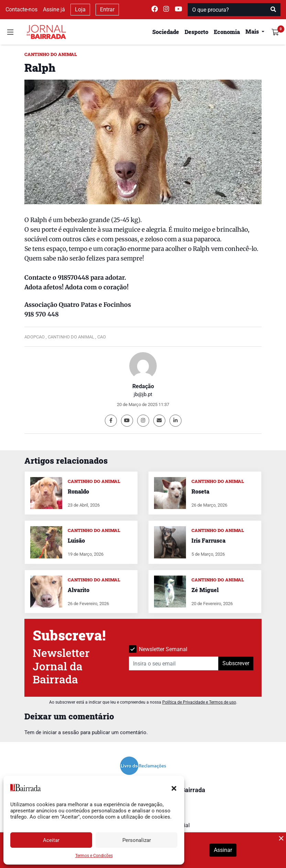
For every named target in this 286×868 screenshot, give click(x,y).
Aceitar (51, 840)
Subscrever (236, 663)
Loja (80, 9)
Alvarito (79, 590)
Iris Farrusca (208, 540)
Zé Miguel (205, 590)
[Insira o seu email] (174, 663)
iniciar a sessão (61, 732)
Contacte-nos (21, 9)
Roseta (200, 491)
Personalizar (137, 840)
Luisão (76, 540)
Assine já (54, 9)
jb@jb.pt (143, 394)
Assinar (223, 850)
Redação (143, 386)
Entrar (107, 9)
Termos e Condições (94, 856)
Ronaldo (78, 491)
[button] (174, 788)
